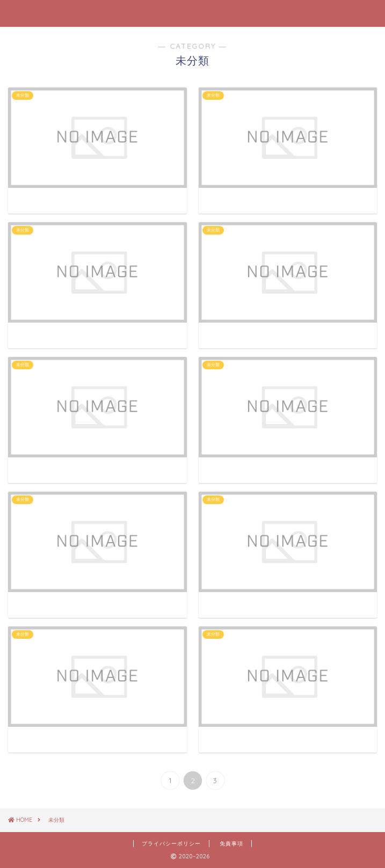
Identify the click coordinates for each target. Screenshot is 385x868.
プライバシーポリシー (171, 844)
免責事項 (231, 844)
